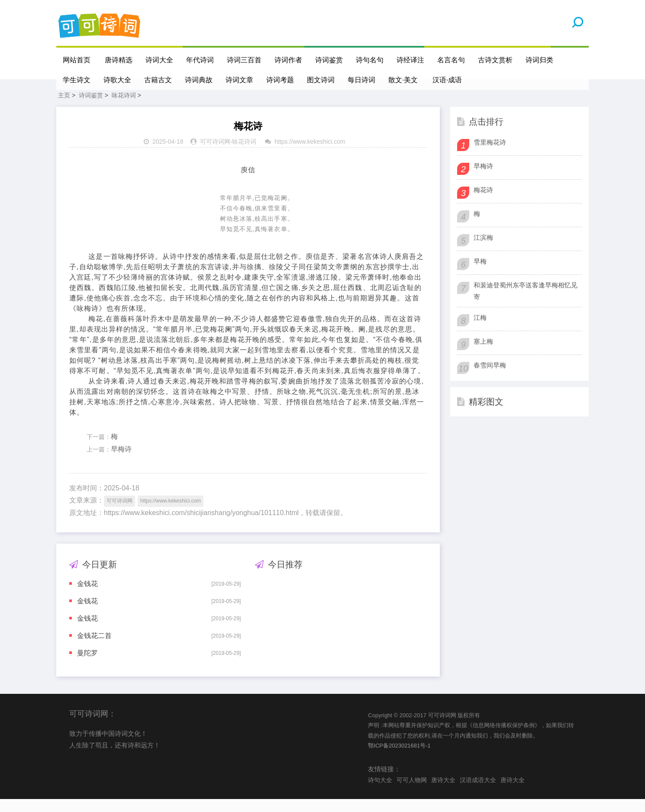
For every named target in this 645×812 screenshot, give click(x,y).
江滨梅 (483, 250)
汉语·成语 (448, 80)
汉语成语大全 (478, 793)
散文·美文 (403, 80)
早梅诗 (121, 462)
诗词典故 (199, 80)
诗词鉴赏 (329, 60)
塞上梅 (483, 354)
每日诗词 (361, 80)
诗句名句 (370, 60)
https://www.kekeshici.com (310, 155)
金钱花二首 (94, 649)
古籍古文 (158, 80)
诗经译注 (411, 60)
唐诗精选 (119, 60)
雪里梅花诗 (490, 155)
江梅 (480, 330)
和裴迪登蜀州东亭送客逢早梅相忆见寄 (526, 304)
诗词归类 (540, 60)
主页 (64, 108)
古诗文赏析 (496, 60)
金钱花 (87, 597)
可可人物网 (412, 793)
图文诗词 (321, 80)
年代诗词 (200, 60)
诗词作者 (289, 60)
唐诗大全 (443, 793)
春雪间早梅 (490, 378)
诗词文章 (239, 80)
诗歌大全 (117, 80)
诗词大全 (160, 60)
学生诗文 (77, 80)
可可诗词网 (215, 155)
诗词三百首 (245, 60)
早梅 (480, 274)
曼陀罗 (87, 666)
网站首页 (77, 60)
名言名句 (451, 60)
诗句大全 (380, 793)
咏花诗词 (124, 108)
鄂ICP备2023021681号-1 (399, 759)
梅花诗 (483, 203)
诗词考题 (280, 80)
